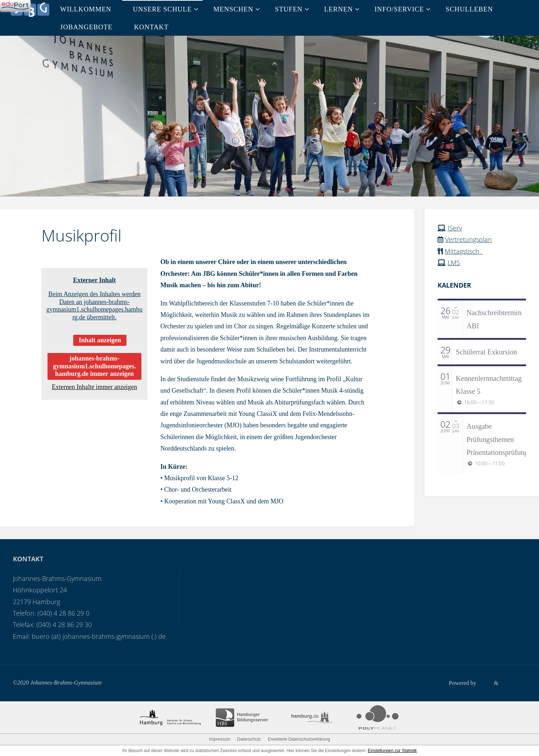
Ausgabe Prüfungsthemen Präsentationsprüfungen (501, 439)
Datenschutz (249, 739)
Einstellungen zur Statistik (392, 750)
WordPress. (513, 683)
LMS (454, 263)
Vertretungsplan (468, 239)
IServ (455, 228)
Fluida (484, 683)
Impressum (219, 739)
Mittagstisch (464, 251)
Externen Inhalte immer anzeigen (94, 387)
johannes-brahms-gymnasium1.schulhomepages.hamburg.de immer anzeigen (94, 366)
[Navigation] (15, 5)
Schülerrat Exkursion (486, 352)
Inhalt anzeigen (100, 340)
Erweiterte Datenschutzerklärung (299, 739)
